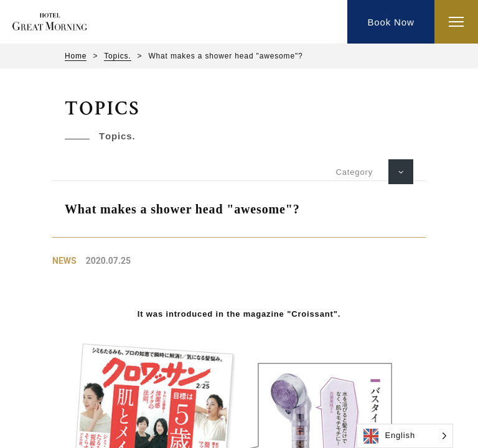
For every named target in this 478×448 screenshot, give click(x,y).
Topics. (117, 56)
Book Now (391, 22)
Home (76, 56)
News (64, 261)
